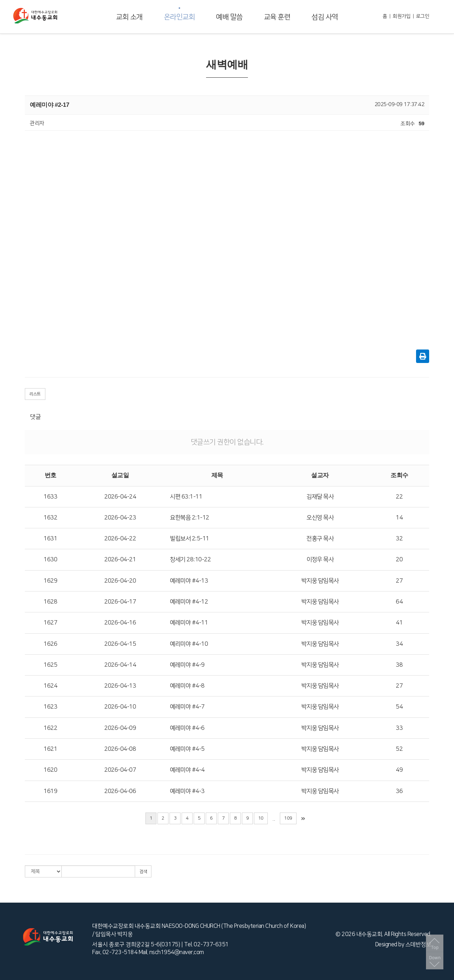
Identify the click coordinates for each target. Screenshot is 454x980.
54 (399, 707)
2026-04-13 (120, 686)
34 (399, 644)
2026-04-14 (120, 665)
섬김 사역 (325, 17)
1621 (50, 749)
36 (399, 791)
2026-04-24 (120, 497)
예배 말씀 (229, 17)
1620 (50, 770)
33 (399, 728)
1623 (50, 707)
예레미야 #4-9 (187, 665)
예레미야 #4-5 (187, 749)
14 (399, 518)
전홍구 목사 (320, 539)
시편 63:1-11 (186, 497)
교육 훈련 (277, 17)
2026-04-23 (120, 518)
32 (399, 539)
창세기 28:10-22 (190, 560)
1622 (50, 728)
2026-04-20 (120, 581)
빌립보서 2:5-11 (190, 539)
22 (399, 497)
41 (399, 623)
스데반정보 (418, 945)
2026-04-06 (120, 791)
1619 (50, 791)
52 (399, 749)
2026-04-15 (120, 644)
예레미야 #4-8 (187, 686)
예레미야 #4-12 (189, 602)
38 (399, 665)
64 (399, 602)
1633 (50, 497)
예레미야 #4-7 (187, 707)
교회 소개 (129, 17)
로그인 (423, 16)
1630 (50, 560)
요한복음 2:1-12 (190, 518)
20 (399, 560)
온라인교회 (179, 17)
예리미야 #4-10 (189, 644)
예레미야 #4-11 (189, 623)
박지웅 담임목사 (320, 581)
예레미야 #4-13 (189, 581)
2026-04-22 (120, 539)
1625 (50, 665)
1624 (50, 686)
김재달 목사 (320, 497)
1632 (50, 518)
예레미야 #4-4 (187, 770)
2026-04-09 (120, 728)
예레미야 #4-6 (187, 728)
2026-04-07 (120, 770)
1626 (50, 644)
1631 (50, 539)
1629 (50, 581)
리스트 (35, 394)
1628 (50, 602)
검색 (143, 872)
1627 (50, 623)
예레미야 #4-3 (187, 791)
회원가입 (402, 16)
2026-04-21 (120, 560)
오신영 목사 (320, 518)
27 (399, 581)
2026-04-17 (120, 602)
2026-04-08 (120, 749)
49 (399, 770)
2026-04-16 (120, 623)
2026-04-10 (120, 707)
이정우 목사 (320, 560)
